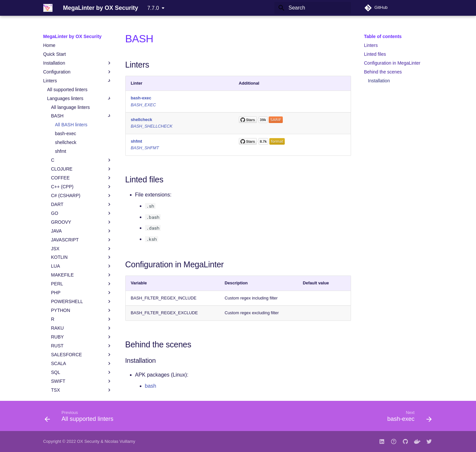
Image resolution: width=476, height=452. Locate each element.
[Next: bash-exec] (407, 418)
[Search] (313, 8)
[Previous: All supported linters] (81, 418)
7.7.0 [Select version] (153, 8)
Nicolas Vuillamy (120, 441)
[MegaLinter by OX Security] (48, 8)
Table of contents (383, 36)
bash (151, 386)
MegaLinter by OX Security (72, 36)
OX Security (88, 441)
